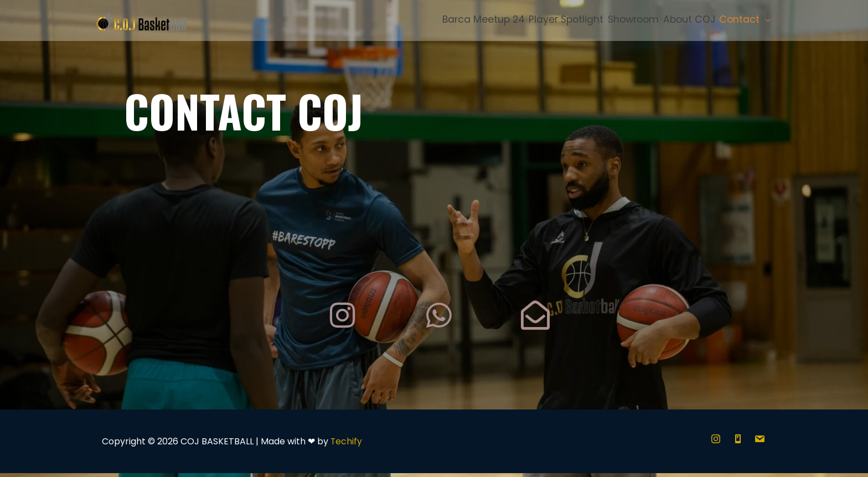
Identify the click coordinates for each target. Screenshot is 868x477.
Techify (347, 445)
